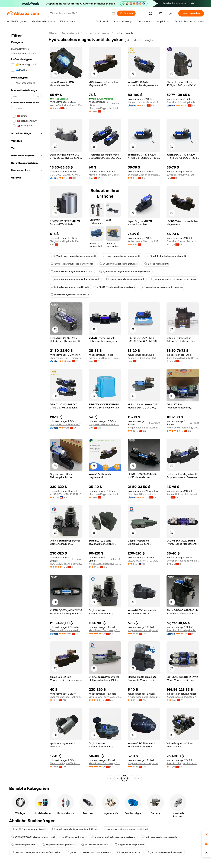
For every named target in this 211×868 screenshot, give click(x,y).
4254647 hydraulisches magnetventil (115, 287)
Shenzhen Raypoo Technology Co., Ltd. (105, 108)
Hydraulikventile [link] (124, 33)
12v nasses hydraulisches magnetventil (72, 264)
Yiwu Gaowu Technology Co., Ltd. (183, 428)
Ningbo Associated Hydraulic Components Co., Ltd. (144, 428)
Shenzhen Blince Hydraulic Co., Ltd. (183, 102)
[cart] (161, 14)
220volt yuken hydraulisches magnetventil (73, 256)
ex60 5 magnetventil (23, 845)
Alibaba (52, 33)
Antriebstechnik (71, 33)
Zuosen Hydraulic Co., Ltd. (181, 175)
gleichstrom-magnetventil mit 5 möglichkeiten (36, 852)
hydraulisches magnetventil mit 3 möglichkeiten (125, 272)
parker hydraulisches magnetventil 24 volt (174, 279)
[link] (206, 835)
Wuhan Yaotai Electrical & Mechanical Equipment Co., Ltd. (66, 105)
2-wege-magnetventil (157, 264)
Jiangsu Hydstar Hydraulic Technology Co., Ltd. (144, 102)
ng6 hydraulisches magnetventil (160, 837)
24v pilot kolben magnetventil (58, 845)
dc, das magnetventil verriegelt (165, 852)
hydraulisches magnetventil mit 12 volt (72, 272)
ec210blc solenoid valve (95, 845)
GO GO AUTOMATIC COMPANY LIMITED (66, 175)
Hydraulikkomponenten (97, 33)
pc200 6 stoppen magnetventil (28, 829)
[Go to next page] (139, 778)
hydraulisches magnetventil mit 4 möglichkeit (75, 279)
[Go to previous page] (110, 778)
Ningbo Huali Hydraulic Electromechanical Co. (66, 241)
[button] (114, 13)
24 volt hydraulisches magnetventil (119, 264)
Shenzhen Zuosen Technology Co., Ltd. (144, 175)
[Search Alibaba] (79, 13)
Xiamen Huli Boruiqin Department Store (105, 175)
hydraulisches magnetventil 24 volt (70, 287)
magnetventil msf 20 (129, 852)
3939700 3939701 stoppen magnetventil (33, 837)
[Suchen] (126, 13)
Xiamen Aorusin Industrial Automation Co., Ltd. (183, 697)
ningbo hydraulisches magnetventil (125, 279)
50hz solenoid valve (73, 837)
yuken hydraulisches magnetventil (122, 256)
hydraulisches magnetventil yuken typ (163, 287)
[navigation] (27, 406)
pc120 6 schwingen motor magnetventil (89, 852)
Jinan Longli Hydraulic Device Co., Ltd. (183, 358)
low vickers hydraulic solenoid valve (70, 295)
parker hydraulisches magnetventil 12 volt (126, 829)
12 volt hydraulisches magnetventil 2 (167, 256)
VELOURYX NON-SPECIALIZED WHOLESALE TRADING (66, 494)
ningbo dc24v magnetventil (130, 845)
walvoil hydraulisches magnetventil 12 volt (75, 829)
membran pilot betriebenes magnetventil (113, 837)
